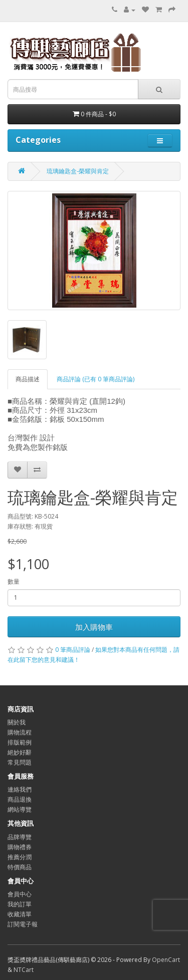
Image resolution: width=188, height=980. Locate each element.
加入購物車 (94, 627)
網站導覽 (20, 809)
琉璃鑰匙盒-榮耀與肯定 (78, 171)
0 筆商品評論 (73, 650)
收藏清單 (20, 914)
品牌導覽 (20, 837)
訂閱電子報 (23, 924)
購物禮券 (20, 847)
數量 (14, 581)
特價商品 (20, 867)
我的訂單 (20, 904)
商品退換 (20, 799)
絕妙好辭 (20, 752)
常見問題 (20, 762)
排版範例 (20, 742)
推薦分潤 (20, 857)
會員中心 (20, 894)
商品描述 (28, 379)
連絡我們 (20, 789)
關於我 (17, 722)
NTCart (24, 970)
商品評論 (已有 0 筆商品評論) (96, 379)
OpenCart (166, 960)
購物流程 (20, 732)
